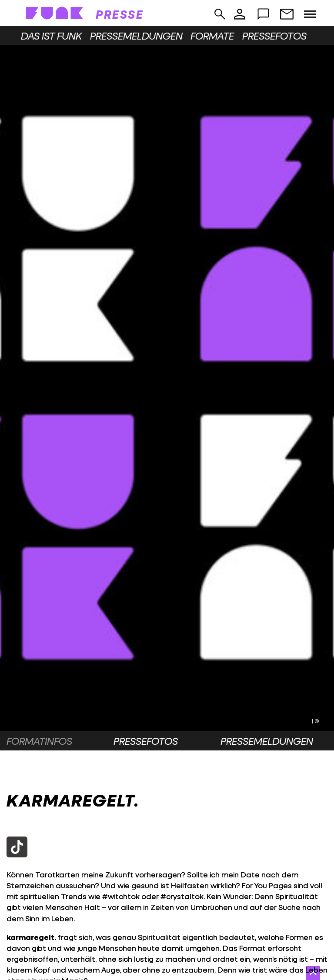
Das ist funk (51, 36)
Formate (212, 36)
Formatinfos (39, 741)
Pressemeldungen (136, 36)
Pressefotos (274, 36)
